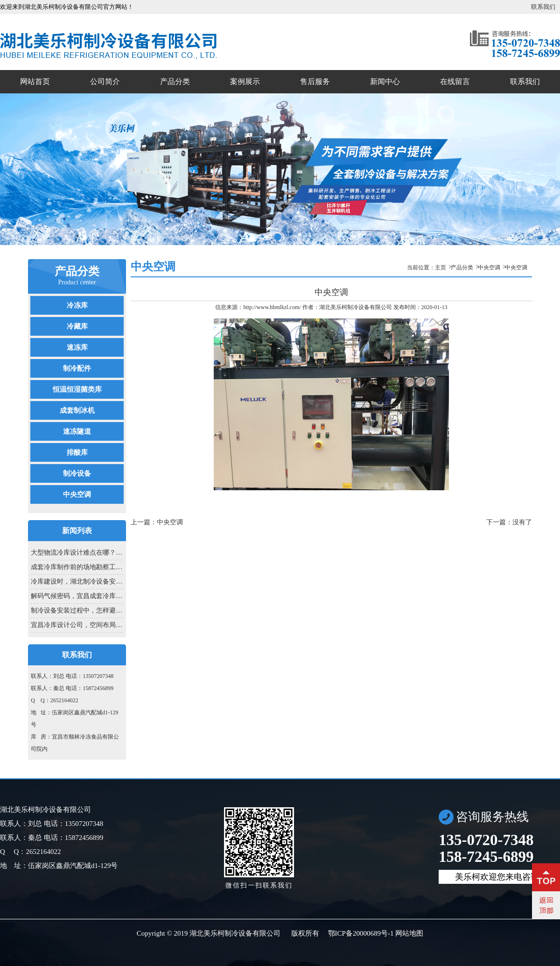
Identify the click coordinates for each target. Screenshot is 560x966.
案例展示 (245, 81)
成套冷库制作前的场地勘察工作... (77, 567)
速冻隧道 (77, 431)
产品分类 (175, 81)
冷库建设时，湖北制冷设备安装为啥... (77, 582)
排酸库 (77, 452)
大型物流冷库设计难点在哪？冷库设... (77, 553)
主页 (441, 268)
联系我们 (543, 7)
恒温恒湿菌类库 (77, 389)
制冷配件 (77, 368)
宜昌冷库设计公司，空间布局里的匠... (77, 625)
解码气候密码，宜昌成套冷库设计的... (77, 596)
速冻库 (77, 347)
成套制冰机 (77, 410)
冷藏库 (77, 326)
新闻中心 (385, 81)
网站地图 (409, 933)
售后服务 (315, 81)
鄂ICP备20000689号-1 (361, 933)
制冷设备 (77, 473)
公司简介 (105, 81)
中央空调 (77, 494)
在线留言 (455, 81)
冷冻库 (77, 305)
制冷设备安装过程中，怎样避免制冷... (77, 610)
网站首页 (35, 81)
